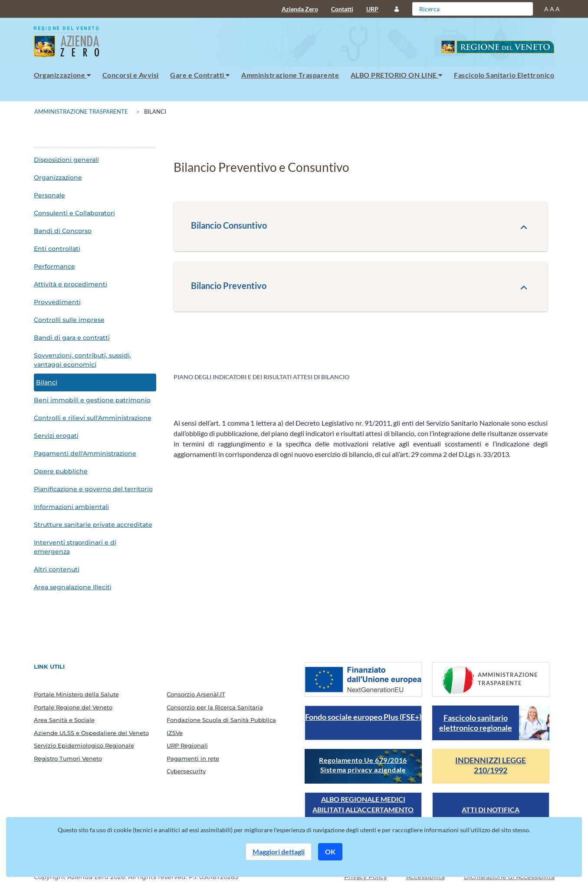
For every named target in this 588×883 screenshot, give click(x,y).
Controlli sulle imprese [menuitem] (69, 320)
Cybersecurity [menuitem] (186, 771)
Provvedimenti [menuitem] (57, 302)
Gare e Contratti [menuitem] (200, 75)
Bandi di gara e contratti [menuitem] (72, 338)
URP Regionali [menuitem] (187, 745)
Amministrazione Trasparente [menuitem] (290, 75)
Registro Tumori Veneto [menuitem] (68, 758)
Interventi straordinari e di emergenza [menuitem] (75, 547)
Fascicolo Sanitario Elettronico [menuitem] (504, 75)
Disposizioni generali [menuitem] (66, 160)
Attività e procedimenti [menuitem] (71, 284)
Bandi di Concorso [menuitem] (63, 231)
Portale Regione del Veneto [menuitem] (73, 707)
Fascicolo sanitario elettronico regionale (476, 723)
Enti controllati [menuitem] (57, 249)
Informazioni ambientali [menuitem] (71, 507)
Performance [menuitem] (54, 266)
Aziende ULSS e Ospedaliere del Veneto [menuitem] (91, 733)
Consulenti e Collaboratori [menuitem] (74, 213)
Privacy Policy (366, 877)
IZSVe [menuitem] (175, 733)
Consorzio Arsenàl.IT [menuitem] (196, 694)
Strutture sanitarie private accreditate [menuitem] (93, 525)
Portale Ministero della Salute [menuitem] (76, 694)
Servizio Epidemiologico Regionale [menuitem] (84, 745)
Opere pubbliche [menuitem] (61, 471)
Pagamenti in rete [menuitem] (193, 758)
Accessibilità (425, 877)
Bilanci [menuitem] (47, 382)
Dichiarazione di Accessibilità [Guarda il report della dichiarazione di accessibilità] (509, 877)
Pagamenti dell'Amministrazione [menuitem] (85, 453)
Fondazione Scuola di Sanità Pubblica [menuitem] (221, 720)
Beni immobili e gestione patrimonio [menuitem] (92, 400)
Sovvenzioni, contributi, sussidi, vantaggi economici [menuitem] (82, 360)
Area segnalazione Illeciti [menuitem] (73, 587)
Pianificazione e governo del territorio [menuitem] (93, 489)
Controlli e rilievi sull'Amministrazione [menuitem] (93, 418)
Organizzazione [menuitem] (62, 75)
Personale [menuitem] (49, 195)
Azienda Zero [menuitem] (300, 9)
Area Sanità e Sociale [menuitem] (64, 720)
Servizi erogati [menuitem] (56, 436)
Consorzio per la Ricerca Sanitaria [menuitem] (215, 707)
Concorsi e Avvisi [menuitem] (131, 75)
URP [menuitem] (372, 9)
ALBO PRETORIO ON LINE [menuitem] (397, 75)
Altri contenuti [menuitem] (57, 569)
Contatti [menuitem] (342, 9)
